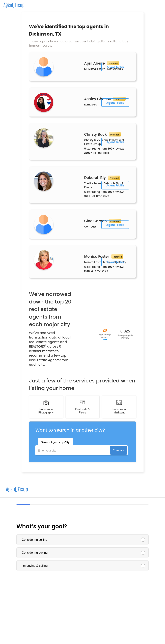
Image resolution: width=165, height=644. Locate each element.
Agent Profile (115, 67)
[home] (12, 4)
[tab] (55, 442)
